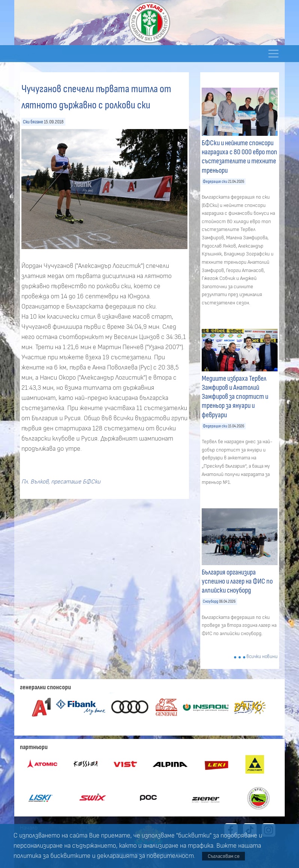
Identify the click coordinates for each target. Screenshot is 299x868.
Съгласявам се (224, 856)
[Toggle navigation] (273, 54)
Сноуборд (211, 601)
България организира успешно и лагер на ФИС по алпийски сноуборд (237, 581)
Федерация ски (215, 182)
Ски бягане (33, 122)
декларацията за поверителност (145, 856)
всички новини (262, 657)
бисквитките (70, 856)
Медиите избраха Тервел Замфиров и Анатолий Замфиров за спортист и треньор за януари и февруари (235, 397)
